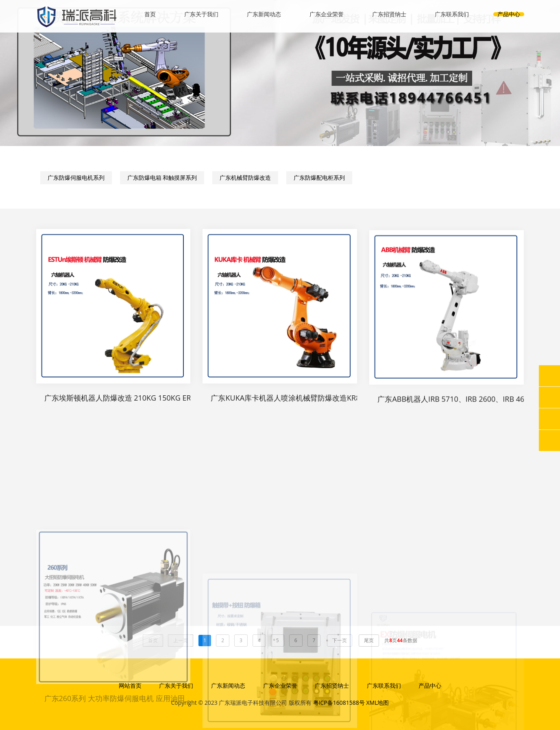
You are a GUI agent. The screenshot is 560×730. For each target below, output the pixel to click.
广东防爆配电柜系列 (319, 179)
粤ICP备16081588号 (339, 703)
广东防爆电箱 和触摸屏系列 (162, 179)
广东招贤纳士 (389, 14)
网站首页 (130, 685)
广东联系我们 (452, 14)
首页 (150, 14)
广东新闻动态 (264, 14)
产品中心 (509, 14)
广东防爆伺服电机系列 (76, 179)
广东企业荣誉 (327, 14)
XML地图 (377, 703)
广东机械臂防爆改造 (245, 179)
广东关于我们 (201, 14)
